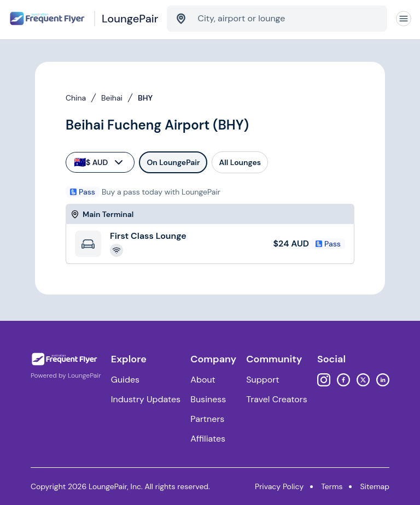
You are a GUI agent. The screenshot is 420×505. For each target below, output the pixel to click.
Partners (207, 419)
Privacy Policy (279, 486)
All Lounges (240, 162)
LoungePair (84, 375)
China (76, 98)
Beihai (112, 98)
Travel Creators (276, 399)
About (203, 380)
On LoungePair (173, 162)
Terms (332, 486)
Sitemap (375, 486)
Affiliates (208, 439)
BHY (145, 98)
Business (208, 399)
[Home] (83, 19)
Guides (125, 380)
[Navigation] (404, 19)
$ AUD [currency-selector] (100, 162)
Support (262, 380)
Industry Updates (146, 399)
